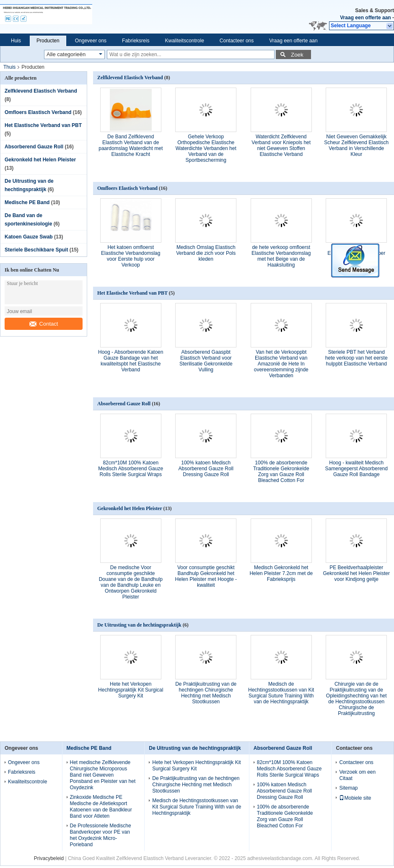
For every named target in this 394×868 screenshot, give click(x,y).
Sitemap (348, 788)
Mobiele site (355, 798)
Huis (16, 41)
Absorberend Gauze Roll (34, 147)
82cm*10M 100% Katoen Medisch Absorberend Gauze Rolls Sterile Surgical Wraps (131, 469)
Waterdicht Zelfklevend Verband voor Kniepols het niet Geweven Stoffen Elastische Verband (281, 145)
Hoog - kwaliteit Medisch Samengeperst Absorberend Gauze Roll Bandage (356, 469)
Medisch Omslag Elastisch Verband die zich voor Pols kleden (206, 253)
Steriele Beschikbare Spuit (36, 250)
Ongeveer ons (91, 41)
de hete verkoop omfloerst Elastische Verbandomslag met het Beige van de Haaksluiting (281, 256)
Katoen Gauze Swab (29, 237)
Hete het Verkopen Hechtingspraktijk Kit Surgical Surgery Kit (131, 690)
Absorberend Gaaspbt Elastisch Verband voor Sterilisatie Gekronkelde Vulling (206, 361)
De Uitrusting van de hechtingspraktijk (139, 625)
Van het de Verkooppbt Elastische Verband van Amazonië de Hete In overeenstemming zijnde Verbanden (281, 364)
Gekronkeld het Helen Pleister (40, 160)
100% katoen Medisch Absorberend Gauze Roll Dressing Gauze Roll (206, 469)
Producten (48, 41)
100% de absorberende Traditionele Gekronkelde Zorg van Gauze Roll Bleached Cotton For (281, 472)
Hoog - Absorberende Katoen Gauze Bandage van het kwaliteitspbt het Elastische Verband (131, 361)
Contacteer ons (237, 41)
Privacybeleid (49, 858)
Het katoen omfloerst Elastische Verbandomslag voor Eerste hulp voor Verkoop (131, 256)
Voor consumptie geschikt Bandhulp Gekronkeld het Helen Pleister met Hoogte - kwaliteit (206, 576)
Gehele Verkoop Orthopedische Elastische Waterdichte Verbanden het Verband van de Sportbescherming (206, 148)
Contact (44, 324)
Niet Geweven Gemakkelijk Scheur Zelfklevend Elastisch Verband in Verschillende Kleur (356, 145)
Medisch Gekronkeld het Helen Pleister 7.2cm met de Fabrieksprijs (281, 573)
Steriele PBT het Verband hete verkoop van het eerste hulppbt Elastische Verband (356, 358)
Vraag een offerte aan (365, 18)
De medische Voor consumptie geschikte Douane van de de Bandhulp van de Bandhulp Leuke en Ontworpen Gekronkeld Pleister (131, 582)
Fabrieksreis (136, 41)
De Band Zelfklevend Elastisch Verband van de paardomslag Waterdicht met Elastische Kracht (131, 145)
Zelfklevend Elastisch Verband (41, 91)
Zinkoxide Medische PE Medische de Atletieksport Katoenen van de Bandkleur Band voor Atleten (101, 807)
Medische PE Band (27, 202)
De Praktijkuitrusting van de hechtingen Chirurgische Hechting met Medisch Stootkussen (206, 693)
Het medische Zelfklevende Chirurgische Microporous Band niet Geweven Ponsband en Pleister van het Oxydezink (103, 775)
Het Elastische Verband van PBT (43, 125)
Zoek (297, 55)
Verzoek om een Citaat (357, 775)
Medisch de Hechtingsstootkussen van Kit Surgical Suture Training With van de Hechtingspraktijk (281, 693)
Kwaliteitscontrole (184, 41)
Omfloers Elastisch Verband (38, 112)
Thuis (9, 67)
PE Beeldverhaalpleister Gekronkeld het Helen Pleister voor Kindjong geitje (356, 573)
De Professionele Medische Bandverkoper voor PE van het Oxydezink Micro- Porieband (101, 835)
